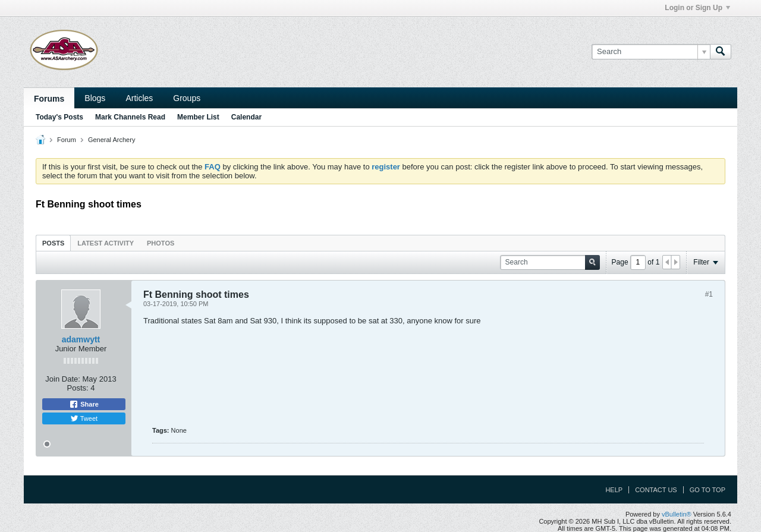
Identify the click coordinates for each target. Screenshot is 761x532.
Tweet (84, 418)
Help (614, 490)
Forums (49, 99)
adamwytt (81, 339)
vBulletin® (677, 514)
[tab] (53, 243)
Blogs (95, 98)
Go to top (707, 490)
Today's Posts (59, 117)
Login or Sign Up (697, 8)
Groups (187, 98)
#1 (709, 294)
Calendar (246, 117)
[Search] (651, 52)
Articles (139, 98)
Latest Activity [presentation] (106, 243)
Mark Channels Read (130, 117)
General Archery (111, 140)
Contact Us (656, 490)
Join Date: (63, 379)
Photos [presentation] (161, 243)
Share (84, 404)
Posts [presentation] (53, 243)
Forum (67, 140)
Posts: (78, 388)
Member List (198, 117)
